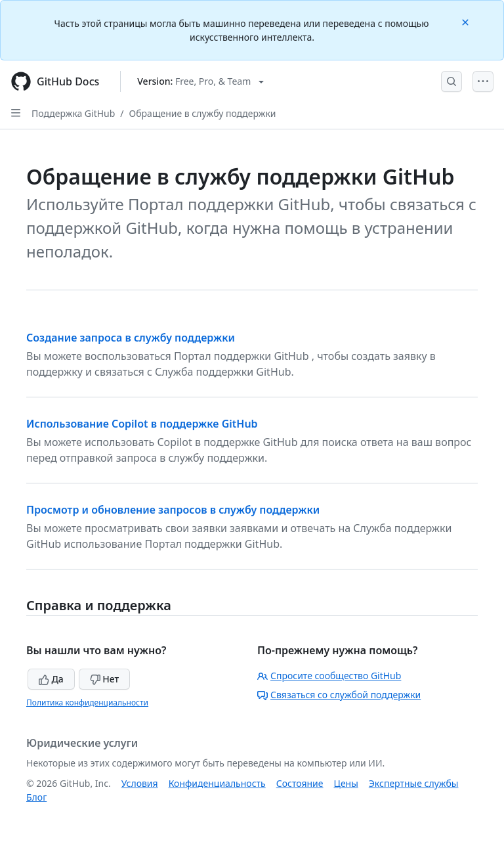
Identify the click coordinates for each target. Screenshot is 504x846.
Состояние (300, 783)
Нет (105, 679)
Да (51, 679)
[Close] (467, 21)
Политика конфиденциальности (87, 702)
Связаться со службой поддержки (339, 695)
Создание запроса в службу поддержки (131, 338)
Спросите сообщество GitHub (329, 676)
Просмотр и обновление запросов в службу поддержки (173, 510)
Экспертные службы (414, 783)
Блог (36, 797)
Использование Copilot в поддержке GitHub (142, 424)
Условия (140, 783)
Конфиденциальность (217, 783)
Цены (346, 783)
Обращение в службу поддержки (203, 113)
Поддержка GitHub (73, 113)
